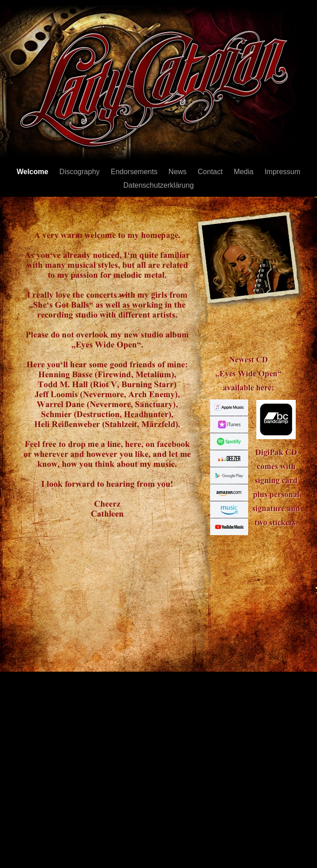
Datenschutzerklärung (158, 185)
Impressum (282, 172)
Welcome (34, 172)
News (178, 172)
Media (245, 172)
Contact (211, 172)
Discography (80, 172)
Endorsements (135, 172)
